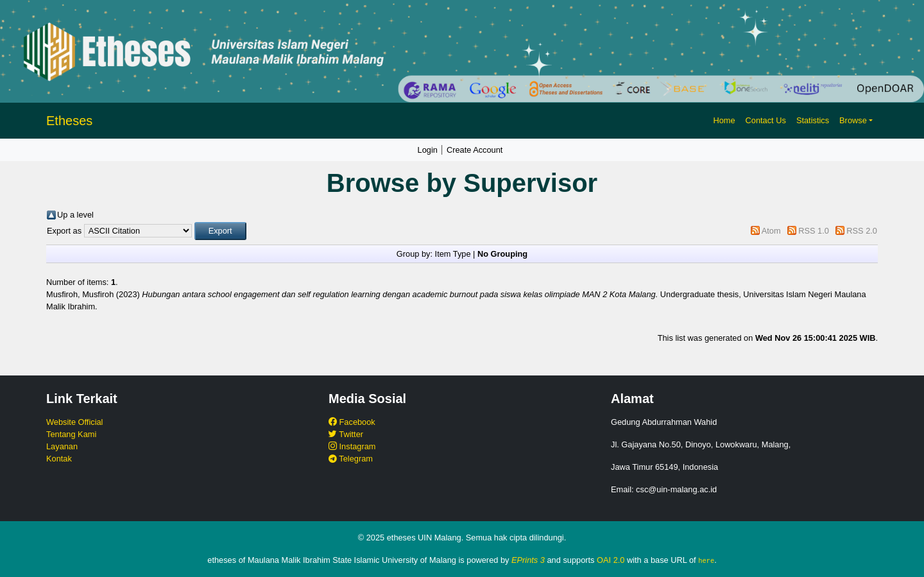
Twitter (346, 434)
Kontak (59, 459)
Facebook (352, 422)
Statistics (813, 120)
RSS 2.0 (862, 231)
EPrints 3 (528, 560)
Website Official (74, 422)
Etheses (69, 121)
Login (428, 150)
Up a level (75, 215)
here (706, 560)
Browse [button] (853, 120)
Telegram (351, 459)
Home (724, 120)
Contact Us (766, 120)
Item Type (453, 254)
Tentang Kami (71, 434)
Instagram (352, 446)
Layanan (62, 446)
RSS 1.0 (814, 231)
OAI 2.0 (611, 560)
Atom (771, 231)
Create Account (475, 150)
